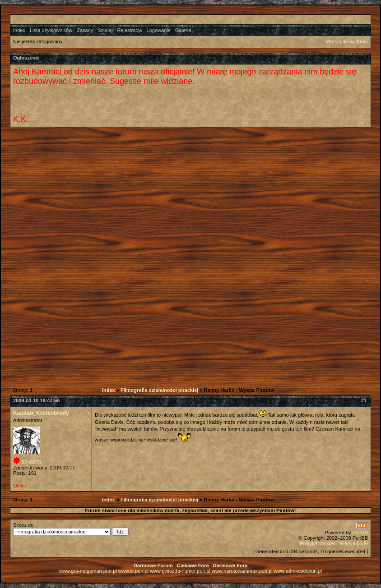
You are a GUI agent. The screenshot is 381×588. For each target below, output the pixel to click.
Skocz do (71, 529)
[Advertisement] (184, 195)
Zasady (85, 30)
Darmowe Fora (230, 565)
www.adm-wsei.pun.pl (298, 571)
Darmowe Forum (153, 565)
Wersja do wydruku (347, 41)
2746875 (31, 462)
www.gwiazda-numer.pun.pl (180, 571)
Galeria (183, 30)
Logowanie (159, 30)
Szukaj (105, 30)
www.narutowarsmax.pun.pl (242, 571)
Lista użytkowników (51, 30)
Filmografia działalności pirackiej (159, 390)
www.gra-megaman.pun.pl (88, 571)
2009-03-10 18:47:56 (36, 400)
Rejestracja (129, 30)
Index (19, 30)
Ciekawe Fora (193, 565)
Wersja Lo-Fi (354, 543)
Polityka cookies (318, 543)
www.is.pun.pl (133, 571)
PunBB (360, 533)
